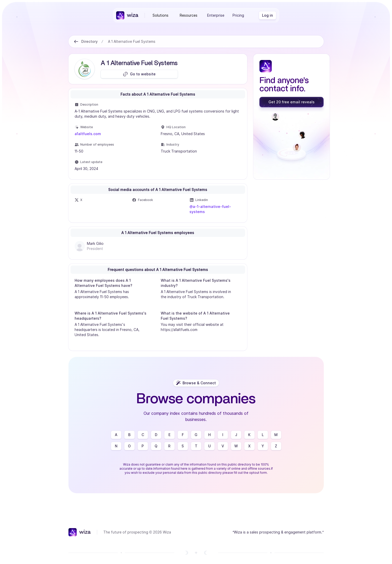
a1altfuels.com (88, 134)
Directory (89, 41)
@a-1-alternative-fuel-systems (210, 209)
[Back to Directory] (76, 42)
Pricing (238, 15)
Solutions (160, 15)
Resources (189, 15)
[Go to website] (139, 74)
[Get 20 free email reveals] (292, 102)
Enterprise (216, 15)
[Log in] (268, 15)
